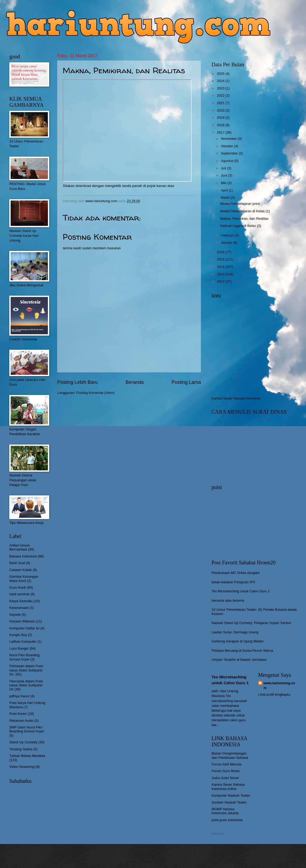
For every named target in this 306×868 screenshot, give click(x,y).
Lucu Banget (19, 648)
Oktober (227, 146)
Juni (224, 175)
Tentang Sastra (21, 749)
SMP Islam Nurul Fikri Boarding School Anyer (27, 729)
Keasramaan (19, 608)
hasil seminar (19, 594)
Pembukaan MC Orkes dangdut (235, 573)
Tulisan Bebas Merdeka (27, 756)
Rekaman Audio (21, 721)
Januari (227, 243)
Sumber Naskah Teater (229, 802)
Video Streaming (22, 767)
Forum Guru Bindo (226, 771)
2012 (221, 281)
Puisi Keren (18, 714)
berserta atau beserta (228, 600)
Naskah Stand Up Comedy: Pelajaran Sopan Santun (251, 623)
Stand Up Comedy (23, 742)
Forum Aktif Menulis (227, 764)
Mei (224, 183)
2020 (221, 110)
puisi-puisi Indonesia (227, 820)
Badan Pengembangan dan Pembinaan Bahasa (230, 755)
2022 (221, 95)
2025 (221, 74)
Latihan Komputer (23, 641)
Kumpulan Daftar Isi (24, 628)
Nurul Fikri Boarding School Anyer (24, 657)
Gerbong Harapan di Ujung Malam (238, 641)
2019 (221, 118)
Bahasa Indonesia (23, 556)
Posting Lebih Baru (77, 382)
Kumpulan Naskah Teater (231, 795)
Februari (228, 235)
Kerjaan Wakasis (22, 621)
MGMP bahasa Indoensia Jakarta (225, 811)
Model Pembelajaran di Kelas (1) (245, 211)
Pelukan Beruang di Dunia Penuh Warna (242, 651)
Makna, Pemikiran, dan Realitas (244, 219)
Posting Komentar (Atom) (96, 393)
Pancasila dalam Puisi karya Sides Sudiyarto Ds (26, 685)
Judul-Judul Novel (225, 778)
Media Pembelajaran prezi (240, 204)
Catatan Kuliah (20, 570)
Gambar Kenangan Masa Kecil (24, 578)
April (225, 190)
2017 (221, 133)
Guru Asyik (18, 587)
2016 (221, 252)
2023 (221, 88)
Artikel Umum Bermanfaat (20, 547)
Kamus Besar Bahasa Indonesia (236, 398)
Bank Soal (17, 563)
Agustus (228, 161)
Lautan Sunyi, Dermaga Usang (235, 632)
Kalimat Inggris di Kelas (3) (241, 226)
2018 (221, 125)
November (229, 139)
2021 (221, 103)
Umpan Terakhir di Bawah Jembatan (239, 660)
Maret (226, 197)
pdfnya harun (19, 696)
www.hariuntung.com (279, 685)
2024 (221, 81)
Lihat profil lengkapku (274, 694)
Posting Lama (186, 382)
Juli (224, 168)
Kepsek (15, 615)
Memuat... (219, 834)
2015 (221, 259)
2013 (221, 274)
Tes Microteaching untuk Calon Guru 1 (241, 591)
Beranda (135, 382)
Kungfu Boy (18, 635)
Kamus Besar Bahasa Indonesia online (228, 787)
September (230, 153)
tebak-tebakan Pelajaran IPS (233, 582)
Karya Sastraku (21, 601)
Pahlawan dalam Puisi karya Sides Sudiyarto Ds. (26, 670)
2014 (221, 267)
